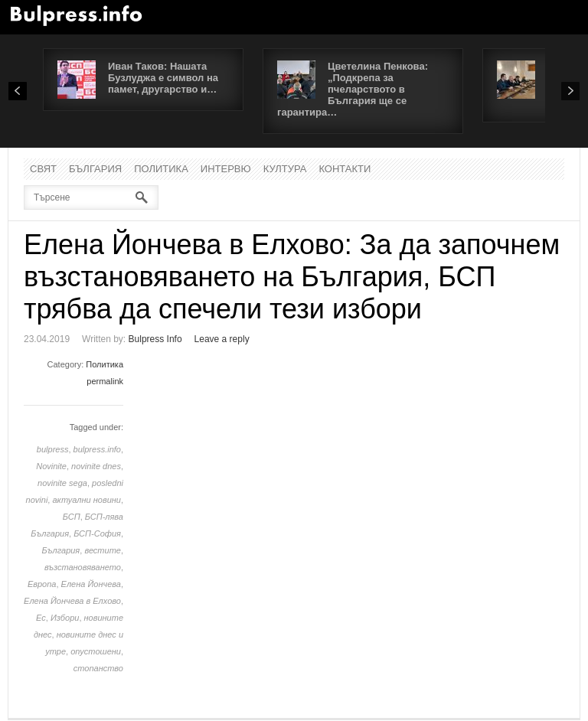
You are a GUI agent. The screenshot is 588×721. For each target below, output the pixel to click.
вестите (103, 550)
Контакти (345, 169)
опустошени (96, 651)
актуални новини (86, 500)
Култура (285, 169)
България (95, 169)
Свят (43, 169)
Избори (65, 618)
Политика (161, 169)
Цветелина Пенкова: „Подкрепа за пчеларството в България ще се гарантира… (353, 89)
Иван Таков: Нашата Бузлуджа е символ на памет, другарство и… (163, 78)
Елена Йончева (91, 584)
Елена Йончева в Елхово (72, 601)
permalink (105, 381)
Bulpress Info (155, 339)
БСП (72, 517)
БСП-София (97, 533)
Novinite (51, 466)
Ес (41, 618)
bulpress (53, 449)
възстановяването (83, 567)
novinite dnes (96, 466)
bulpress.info (97, 449)
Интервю (226, 169)
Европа (42, 584)
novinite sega (62, 483)
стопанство (98, 668)
